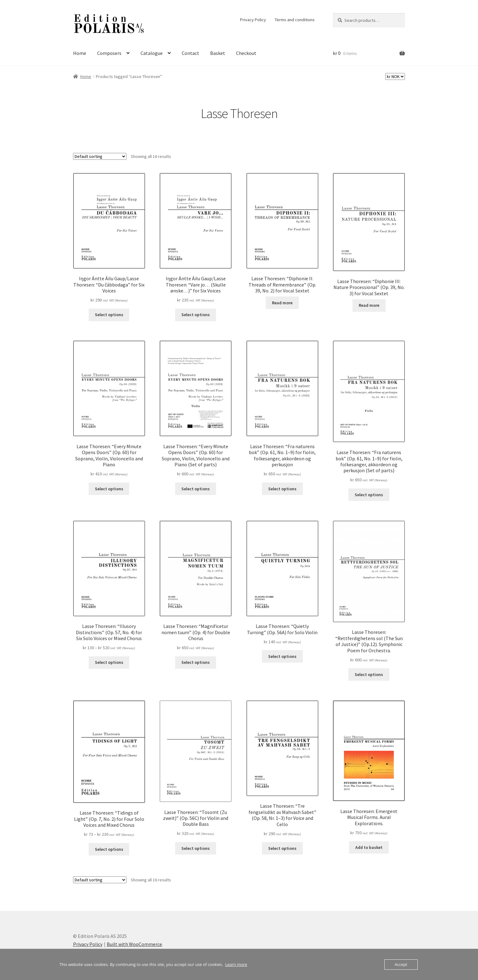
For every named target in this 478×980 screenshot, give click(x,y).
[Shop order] (100, 156)
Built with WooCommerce (134, 944)
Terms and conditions (295, 20)
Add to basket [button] (369, 847)
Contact (190, 53)
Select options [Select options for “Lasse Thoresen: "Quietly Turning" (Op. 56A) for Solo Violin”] (282, 656)
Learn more (236, 964)
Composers (109, 53)
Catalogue (152, 53)
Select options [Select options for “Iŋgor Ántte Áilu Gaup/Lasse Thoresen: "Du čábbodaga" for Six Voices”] (109, 315)
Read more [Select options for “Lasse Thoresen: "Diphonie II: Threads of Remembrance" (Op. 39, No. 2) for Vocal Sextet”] (282, 303)
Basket (218, 53)
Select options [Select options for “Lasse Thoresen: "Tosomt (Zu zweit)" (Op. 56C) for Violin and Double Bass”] (196, 848)
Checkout (246, 53)
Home (80, 53)
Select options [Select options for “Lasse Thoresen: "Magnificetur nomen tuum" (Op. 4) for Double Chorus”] (196, 662)
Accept (401, 964)
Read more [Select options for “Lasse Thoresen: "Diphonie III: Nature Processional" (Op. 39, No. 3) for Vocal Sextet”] (369, 305)
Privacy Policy (253, 20)
